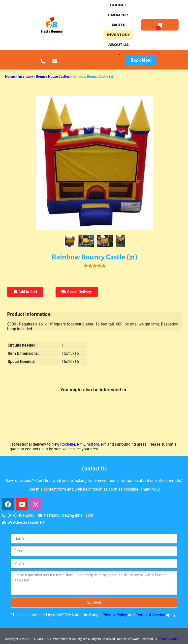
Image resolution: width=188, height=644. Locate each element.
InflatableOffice (169, 639)
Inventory (118, 36)
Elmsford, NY (95, 444)
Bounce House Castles (53, 76)
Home (10, 76)
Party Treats (118, 26)
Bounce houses (118, 6)
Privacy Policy (115, 615)
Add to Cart (25, 292)
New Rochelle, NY (67, 444)
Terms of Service (150, 615)
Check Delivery (77, 292)
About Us (119, 46)
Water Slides (119, 16)
